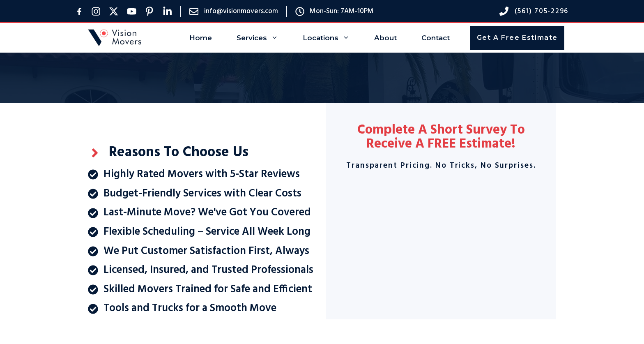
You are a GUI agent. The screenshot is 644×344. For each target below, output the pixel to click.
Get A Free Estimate (517, 38)
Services (263, 38)
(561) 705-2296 (542, 11)
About (385, 38)
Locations (332, 38)
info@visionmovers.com (241, 11)
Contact (436, 38)
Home (201, 38)
